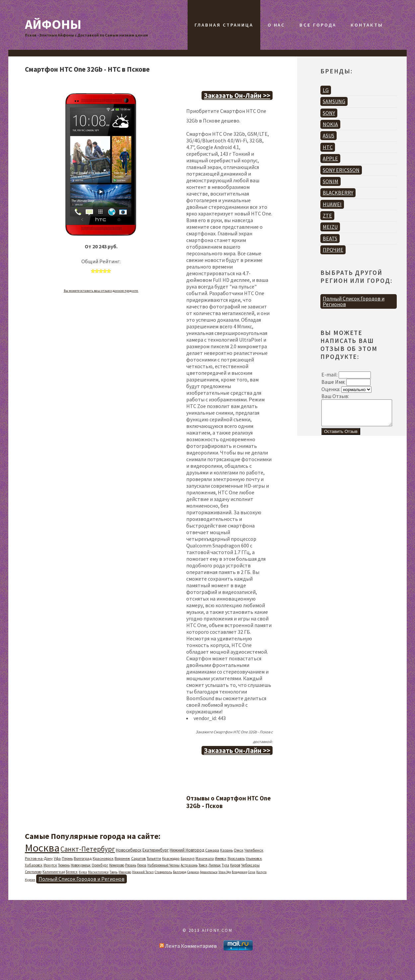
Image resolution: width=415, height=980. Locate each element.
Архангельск (209, 872)
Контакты (367, 25)
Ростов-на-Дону (39, 858)
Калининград (54, 872)
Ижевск (221, 858)
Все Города (318, 25)
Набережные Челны (164, 865)
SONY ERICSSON (341, 170)
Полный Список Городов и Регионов (82, 879)
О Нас (276, 25)
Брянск (72, 872)
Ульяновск (254, 858)
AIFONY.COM (217, 930)
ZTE (327, 215)
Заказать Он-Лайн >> (237, 95)
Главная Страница (224, 25)
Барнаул (188, 858)
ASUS (329, 135)
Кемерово (117, 865)
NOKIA (330, 124)
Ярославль (236, 858)
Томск (203, 865)
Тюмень (64, 865)
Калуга (261, 872)
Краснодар (171, 858)
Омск (239, 850)
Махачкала (205, 858)
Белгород (180, 872)
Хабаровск (34, 865)
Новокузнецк (81, 865)
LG (326, 90)
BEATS (330, 238)
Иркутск (50, 865)
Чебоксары (250, 865)
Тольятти (154, 858)
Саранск (193, 872)
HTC (328, 147)
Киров (235, 865)
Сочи (252, 872)
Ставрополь (163, 872)
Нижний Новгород (187, 850)
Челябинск (254, 850)
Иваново (125, 872)
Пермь (67, 858)
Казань (226, 850)
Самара (212, 850)
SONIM (331, 181)
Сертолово (33, 872)
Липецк (215, 865)
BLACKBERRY (338, 193)
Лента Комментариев (188, 946)
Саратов (138, 858)
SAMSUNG (334, 101)
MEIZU (330, 227)
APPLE (330, 158)
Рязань (131, 865)
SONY (329, 113)
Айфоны (53, 24)
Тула (225, 865)
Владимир (239, 872)
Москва (42, 848)
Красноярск (103, 858)
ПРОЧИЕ (333, 250)
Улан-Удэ (225, 872)
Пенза (142, 865)
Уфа (57, 858)
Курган (30, 880)
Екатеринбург (156, 850)
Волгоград (83, 858)
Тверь (114, 872)
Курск (83, 872)
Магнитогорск (98, 872)
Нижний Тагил (143, 872)
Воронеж (122, 858)
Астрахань (189, 865)
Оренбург (100, 865)
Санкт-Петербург (88, 849)
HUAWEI (332, 204)
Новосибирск (129, 850)
